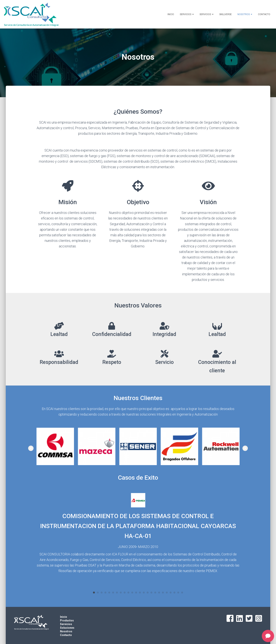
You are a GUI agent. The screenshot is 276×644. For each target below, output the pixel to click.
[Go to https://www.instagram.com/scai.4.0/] (259, 619)
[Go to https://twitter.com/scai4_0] (249, 619)
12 (136, 593)
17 (155, 593)
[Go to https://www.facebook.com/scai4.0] (230, 619)
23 (178, 593)
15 (148, 593)
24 (182, 593)
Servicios (187, 14)
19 (163, 593)
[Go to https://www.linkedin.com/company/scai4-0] (240, 619)
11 (132, 593)
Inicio (171, 14)
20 (167, 593)
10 (128, 593)
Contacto (264, 14)
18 (159, 593)
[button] (31, 448)
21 (171, 593)
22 (174, 593)
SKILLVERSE (225, 14)
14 (144, 593)
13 (140, 593)
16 (151, 593)
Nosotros (245, 14)
